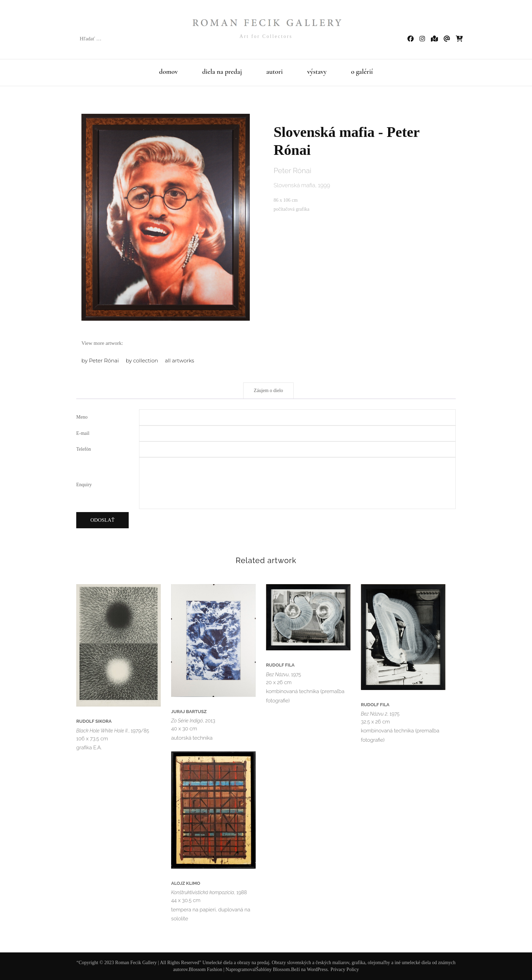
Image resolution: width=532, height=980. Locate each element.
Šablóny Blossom (273, 969)
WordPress (317, 969)
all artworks (180, 361)
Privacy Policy (345, 969)
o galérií (362, 72)
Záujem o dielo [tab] (269, 391)
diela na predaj (222, 72)
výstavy (317, 72)
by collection (142, 361)
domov (168, 72)
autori (275, 72)
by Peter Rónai (100, 361)
